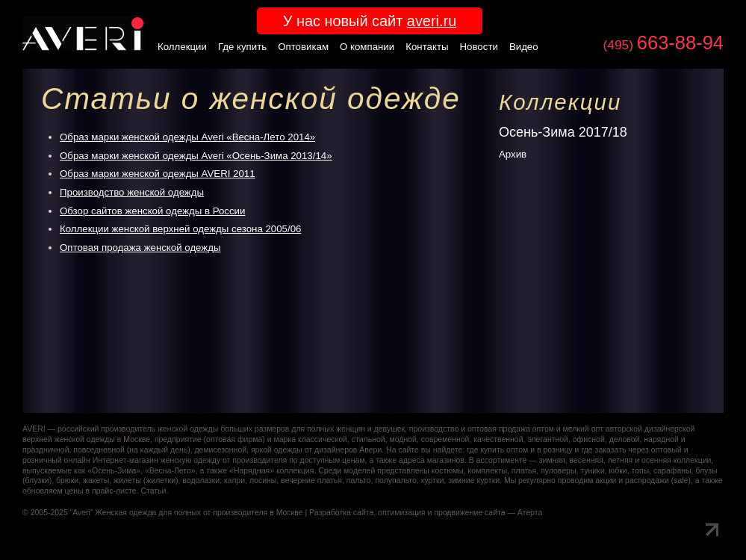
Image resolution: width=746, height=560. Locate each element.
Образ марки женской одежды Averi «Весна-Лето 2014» (187, 137)
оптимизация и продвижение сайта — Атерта (460, 513)
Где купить (242, 47)
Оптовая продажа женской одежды (140, 248)
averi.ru (432, 21)
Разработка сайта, (342, 513)
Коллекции (182, 47)
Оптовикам (303, 47)
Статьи (153, 491)
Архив (513, 154)
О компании (367, 47)
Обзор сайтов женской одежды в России (152, 211)
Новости (479, 47)
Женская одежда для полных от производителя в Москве (199, 513)
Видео (524, 47)
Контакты (427, 47)
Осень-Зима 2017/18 (563, 132)
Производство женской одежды (132, 192)
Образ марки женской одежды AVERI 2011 (158, 174)
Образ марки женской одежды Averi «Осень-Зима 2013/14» (196, 156)
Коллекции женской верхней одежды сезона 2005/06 (180, 229)
